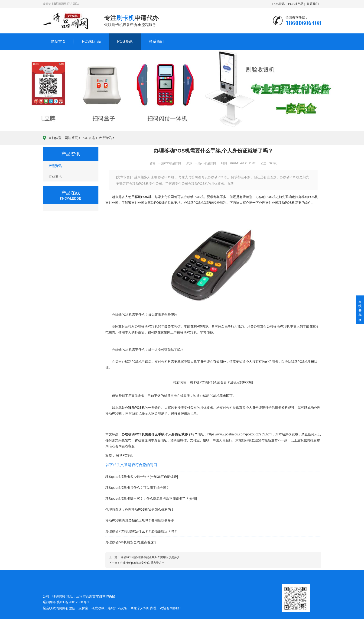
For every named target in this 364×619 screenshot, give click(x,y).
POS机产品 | (297, 4)
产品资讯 (105, 138)
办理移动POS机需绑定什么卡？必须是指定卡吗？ (141, 531)
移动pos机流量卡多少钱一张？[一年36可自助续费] (142, 477)
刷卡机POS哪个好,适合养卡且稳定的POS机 (221, 382)
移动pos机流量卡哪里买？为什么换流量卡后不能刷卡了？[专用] (151, 499)
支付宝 (195, 440)
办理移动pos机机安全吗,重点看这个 (131, 542)
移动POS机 (124, 455)
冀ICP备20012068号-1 (73, 602)
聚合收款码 (51, 608)
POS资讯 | (279, 4)
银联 (206, 440)
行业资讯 (55, 176)
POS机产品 (91, 41)
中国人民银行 (222, 440)
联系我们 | (314, 4)
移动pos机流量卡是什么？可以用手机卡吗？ (137, 488)
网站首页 (58, 41)
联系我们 (156, 41)
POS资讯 (125, 41)
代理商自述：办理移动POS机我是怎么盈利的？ (140, 509)
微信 (183, 440)
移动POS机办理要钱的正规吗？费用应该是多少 (140, 520)
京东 (239, 440)
